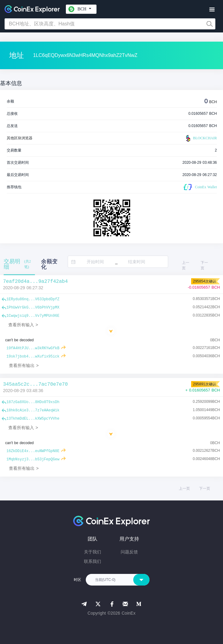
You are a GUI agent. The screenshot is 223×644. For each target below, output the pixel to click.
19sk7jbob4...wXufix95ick (33, 357)
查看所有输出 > (24, 365)
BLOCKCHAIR (201, 138)
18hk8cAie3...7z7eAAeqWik (33, 410)
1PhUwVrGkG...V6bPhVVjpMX (33, 308)
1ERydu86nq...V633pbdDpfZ (33, 299)
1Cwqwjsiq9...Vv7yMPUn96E (33, 316)
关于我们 (93, 552)
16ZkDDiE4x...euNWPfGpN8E (33, 451)
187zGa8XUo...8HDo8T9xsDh (33, 402)
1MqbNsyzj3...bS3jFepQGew (33, 459)
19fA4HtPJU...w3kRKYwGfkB (33, 348)
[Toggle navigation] (212, 10)
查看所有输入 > (23, 325)
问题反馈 (129, 552)
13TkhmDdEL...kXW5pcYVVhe (33, 419)
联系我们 (93, 561)
